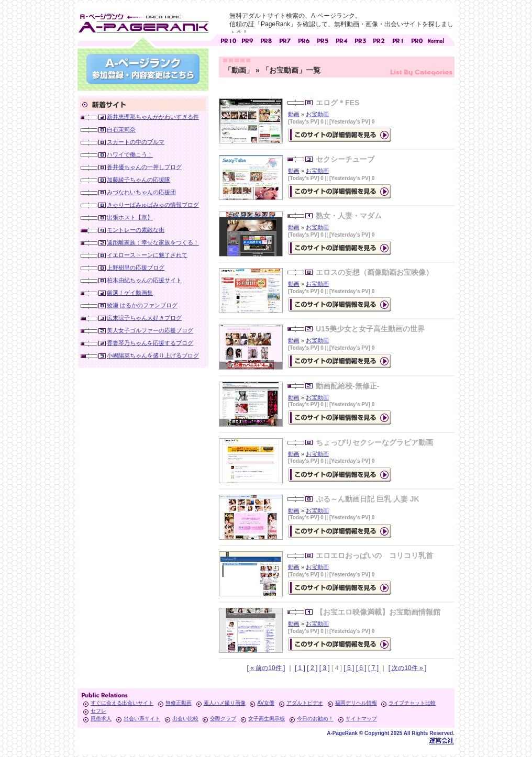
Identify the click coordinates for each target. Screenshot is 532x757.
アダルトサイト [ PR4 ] (341, 40)
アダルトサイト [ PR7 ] (285, 40)
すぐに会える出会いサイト (122, 703)
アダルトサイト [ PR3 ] (360, 40)
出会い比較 (185, 719)
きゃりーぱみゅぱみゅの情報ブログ (153, 205)
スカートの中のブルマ (136, 142)
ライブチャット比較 (412, 703)
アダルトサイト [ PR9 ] (247, 40)
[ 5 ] (349, 668)
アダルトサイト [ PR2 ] (379, 40)
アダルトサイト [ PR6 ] (304, 40)
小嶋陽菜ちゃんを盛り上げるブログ (153, 355)
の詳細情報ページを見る (340, 135)
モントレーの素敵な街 (136, 230)
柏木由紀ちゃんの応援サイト (144, 280)
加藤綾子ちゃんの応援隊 (138, 180)
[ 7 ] (373, 668)
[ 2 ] (312, 668)
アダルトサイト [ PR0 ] (417, 40)
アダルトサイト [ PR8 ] (266, 40)
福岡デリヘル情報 (356, 703)
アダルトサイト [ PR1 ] (398, 40)
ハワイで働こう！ (130, 154)
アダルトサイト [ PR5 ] (323, 40)
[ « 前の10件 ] (266, 668)
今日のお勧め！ (315, 719)
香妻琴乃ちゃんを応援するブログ (150, 343)
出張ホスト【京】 (130, 217)
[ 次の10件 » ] (408, 668)
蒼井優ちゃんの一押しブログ (144, 167)
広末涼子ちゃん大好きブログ (144, 318)
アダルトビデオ (305, 703)
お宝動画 (317, 114)
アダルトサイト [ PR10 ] (228, 40)
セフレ (98, 711)
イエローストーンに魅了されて (147, 255)
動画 (294, 114)
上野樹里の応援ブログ (136, 268)
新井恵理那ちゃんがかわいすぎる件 (153, 117)
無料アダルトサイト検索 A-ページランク (143, 21)
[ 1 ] (300, 668)
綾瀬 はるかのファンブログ (142, 305)
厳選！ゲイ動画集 (130, 293)
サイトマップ (361, 719)
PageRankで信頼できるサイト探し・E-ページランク (436, 40)
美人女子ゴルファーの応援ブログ (150, 330)
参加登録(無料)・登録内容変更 (143, 69)
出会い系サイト (142, 719)
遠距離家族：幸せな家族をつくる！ (153, 242)
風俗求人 (101, 719)
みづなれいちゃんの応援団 (141, 192)
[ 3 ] (325, 668)
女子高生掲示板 (267, 719)
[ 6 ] (361, 668)
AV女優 (266, 703)
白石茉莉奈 (121, 129)
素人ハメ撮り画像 (225, 703)
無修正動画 (179, 703)
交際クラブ (223, 719)
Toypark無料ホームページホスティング (441, 741)
